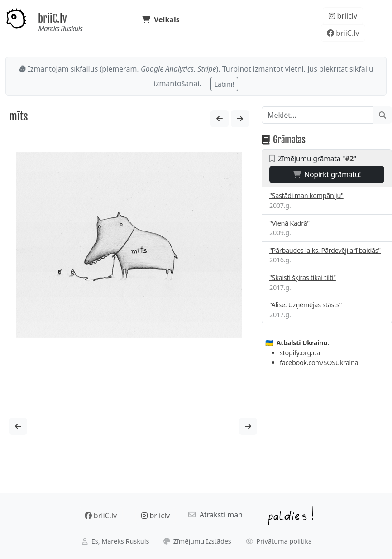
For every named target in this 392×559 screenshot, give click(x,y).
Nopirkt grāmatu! (327, 174)
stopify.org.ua (300, 353)
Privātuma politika (279, 541)
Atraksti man (215, 515)
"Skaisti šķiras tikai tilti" (303, 277)
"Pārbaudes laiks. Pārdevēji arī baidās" (325, 250)
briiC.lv (53, 19)
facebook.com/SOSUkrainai (320, 363)
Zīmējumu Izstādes (197, 541)
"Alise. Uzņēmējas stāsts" (306, 305)
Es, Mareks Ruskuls (115, 541)
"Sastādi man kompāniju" (306, 195)
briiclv (343, 16)
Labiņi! (224, 84)
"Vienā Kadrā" (289, 223)
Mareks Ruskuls (60, 29)
